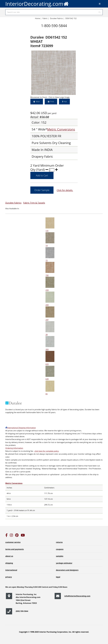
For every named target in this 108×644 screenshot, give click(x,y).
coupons (60, 549)
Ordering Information (14, 448)
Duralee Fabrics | (57, 18)
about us (9, 556)
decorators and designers (67, 570)
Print (52, 102)
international (11, 570)
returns (59, 542)
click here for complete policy (46, 451)
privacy (9, 577)
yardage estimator (64, 563)
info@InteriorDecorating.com (77, 596)
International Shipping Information (21, 428)
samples (60, 556)
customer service (13, 542)
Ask (65, 102)
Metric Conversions (61, 129)
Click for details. (65, 190)
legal (58, 577)
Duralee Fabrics (13, 203)
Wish (38, 102)
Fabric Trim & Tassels (34, 203)
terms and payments (15, 549)
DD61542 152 (71, 18)
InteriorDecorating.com (37, 4)
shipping (9, 563)
